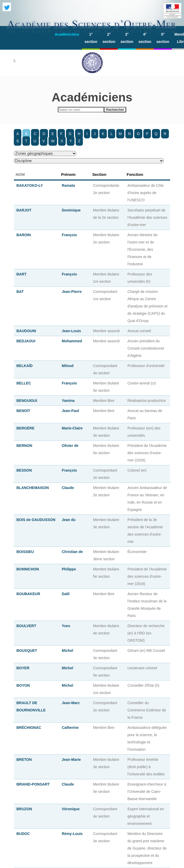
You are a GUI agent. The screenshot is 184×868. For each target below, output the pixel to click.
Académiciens (67, 34)
